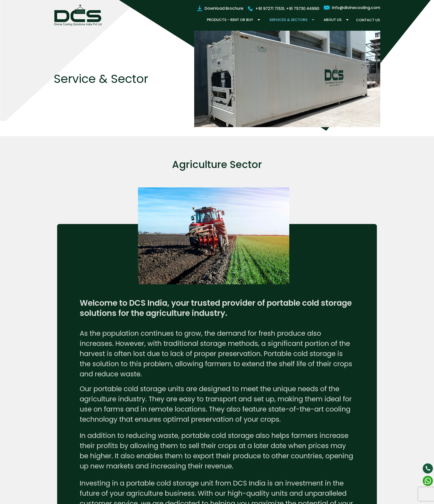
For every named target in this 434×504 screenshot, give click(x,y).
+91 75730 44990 (303, 8)
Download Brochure (220, 8)
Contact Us (368, 20)
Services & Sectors (288, 20)
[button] (257, 20)
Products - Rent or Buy (229, 20)
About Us (333, 20)
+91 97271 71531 (266, 8)
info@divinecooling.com (352, 7)
